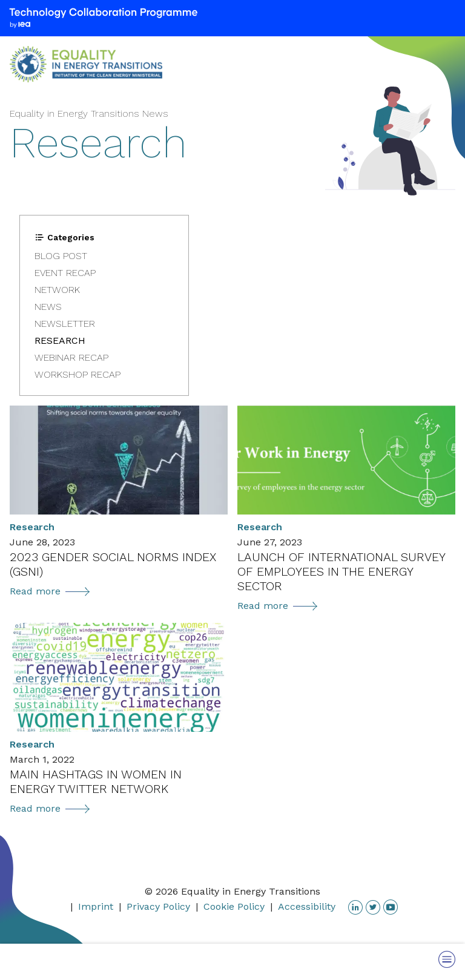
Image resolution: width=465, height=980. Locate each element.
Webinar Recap (71, 357)
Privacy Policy (158, 906)
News (48, 307)
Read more (50, 591)
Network (57, 290)
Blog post (61, 256)
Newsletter (65, 324)
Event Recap (65, 273)
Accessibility (307, 906)
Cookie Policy (234, 906)
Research (60, 340)
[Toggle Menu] (447, 959)
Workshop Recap (77, 374)
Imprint (96, 906)
